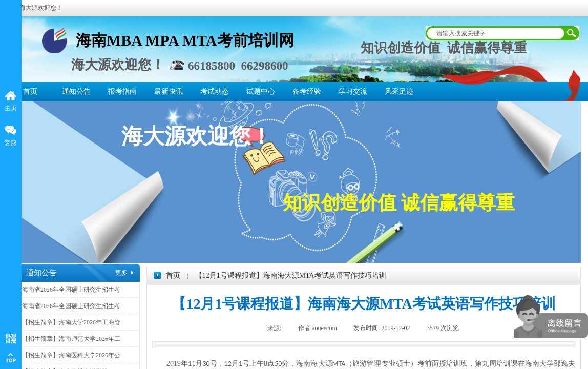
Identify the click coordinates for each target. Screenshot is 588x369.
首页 (30, 91)
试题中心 (261, 91)
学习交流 (353, 91)
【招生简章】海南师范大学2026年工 (71, 339)
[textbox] (496, 33)
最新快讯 (169, 91)
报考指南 (122, 91)
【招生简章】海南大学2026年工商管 (71, 322)
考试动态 (215, 91)
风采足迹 (399, 91)
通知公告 (76, 91)
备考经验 (307, 91)
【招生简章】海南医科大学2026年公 (71, 355)
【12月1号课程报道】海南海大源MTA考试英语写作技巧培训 (291, 275)
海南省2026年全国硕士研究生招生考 (71, 290)
